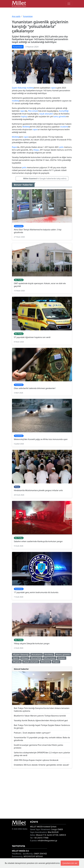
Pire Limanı (33, 111)
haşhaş (24, 116)
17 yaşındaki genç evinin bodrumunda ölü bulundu (36, 592)
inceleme (64, 127)
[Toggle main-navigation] (69, 4)
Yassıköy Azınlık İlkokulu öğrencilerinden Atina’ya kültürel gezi (41, 720)
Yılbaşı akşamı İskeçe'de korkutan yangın (32, 643)
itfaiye (36, 150)
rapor (53, 88)
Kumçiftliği (64, 111)
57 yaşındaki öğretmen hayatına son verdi (32, 337)
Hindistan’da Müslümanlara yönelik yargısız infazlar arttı (38, 490)
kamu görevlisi (60, 116)
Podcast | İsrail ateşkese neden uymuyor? (32, 733)
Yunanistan (28, 16)
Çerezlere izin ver (70, 863)
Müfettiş (26, 127)
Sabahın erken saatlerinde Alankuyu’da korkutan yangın (38, 541)
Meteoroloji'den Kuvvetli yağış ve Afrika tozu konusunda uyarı (41, 439)
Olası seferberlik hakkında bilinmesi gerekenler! (35, 388)
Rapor (15, 147)
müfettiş (30, 88)
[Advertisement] (42, 793)
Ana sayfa (16, 16)
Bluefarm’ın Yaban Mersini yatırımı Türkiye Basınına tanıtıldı (40, 716)
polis (61, 147)
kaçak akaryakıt (46, 114)
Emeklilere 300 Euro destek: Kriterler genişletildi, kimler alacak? (41, 765)
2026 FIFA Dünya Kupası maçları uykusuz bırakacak (36, 760)
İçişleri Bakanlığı (19, 88)
